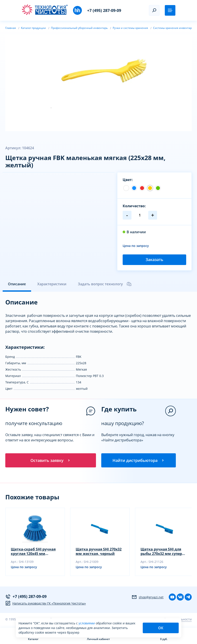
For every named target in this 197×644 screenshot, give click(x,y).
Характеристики (52, 284)
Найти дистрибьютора (139, 460)
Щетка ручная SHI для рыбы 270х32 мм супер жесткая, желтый (161, 551)
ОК (161, 628)
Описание (17, 284)
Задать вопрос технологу (105, 284)
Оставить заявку (51, 460)
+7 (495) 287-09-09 (104, 10)
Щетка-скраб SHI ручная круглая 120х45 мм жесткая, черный (33, 551)
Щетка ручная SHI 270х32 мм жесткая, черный (99, 551)
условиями (87, 623)
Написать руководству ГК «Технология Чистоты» (46, 603)
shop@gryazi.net (147, 597)
